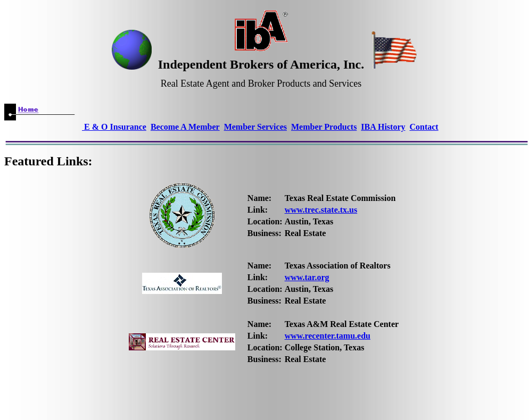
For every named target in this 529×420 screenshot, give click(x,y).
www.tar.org (307, 277)
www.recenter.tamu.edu (328, 336)
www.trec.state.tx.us (321, 210)
